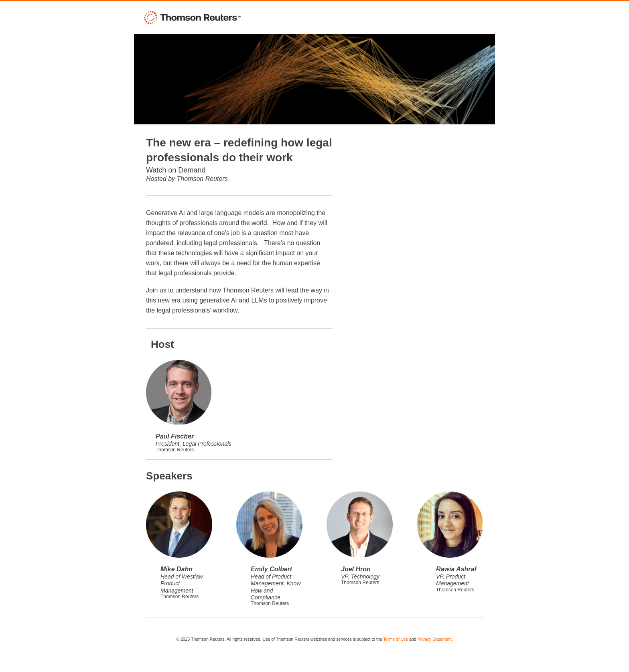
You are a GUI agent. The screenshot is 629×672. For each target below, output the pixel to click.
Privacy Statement (435, 639)
